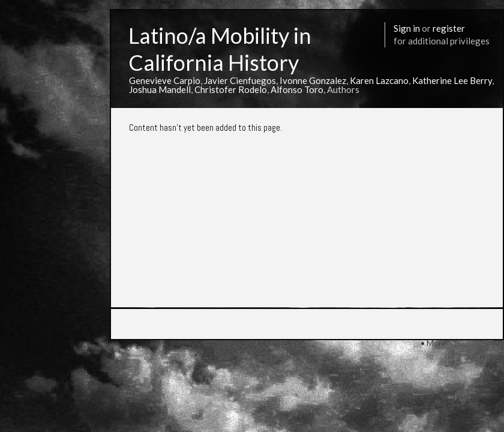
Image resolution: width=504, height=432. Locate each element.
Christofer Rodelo (231, 89)
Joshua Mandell (160, 89)
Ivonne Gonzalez (313, 80)
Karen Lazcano (379, 80)
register (449, 28)
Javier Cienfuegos (240, 80)
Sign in (407, 28)
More (436, 343)
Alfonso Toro (297, 89)
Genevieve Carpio (165, 80)
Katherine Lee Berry (452, 80)
